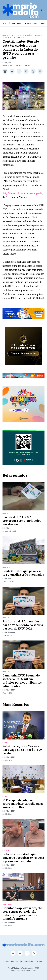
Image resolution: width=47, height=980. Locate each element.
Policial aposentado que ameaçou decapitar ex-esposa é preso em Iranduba (23, 858)
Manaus (6, 618)
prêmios (31, 35)
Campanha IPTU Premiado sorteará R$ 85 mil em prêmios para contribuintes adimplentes (22, 681)
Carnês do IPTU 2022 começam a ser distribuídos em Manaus (22, 521)
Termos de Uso (27, 961)
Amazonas (16, 23)
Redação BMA (9, 632)
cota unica (19, 35)
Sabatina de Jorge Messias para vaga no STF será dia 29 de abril (22, 750)
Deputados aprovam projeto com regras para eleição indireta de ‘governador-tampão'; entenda (22, 913)
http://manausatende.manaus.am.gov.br (23, 193)
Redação (7, 63)
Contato (40, 961)
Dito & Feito (31, 23)
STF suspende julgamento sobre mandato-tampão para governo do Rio (23, 804)
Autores (15, 961)
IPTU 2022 (7, 35)
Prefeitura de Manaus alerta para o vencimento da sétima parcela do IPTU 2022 (23, 625)
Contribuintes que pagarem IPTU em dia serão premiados (23, 573)
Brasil (44, 23)
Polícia (6, 850)
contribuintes (19, 37)
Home (5, 23)
